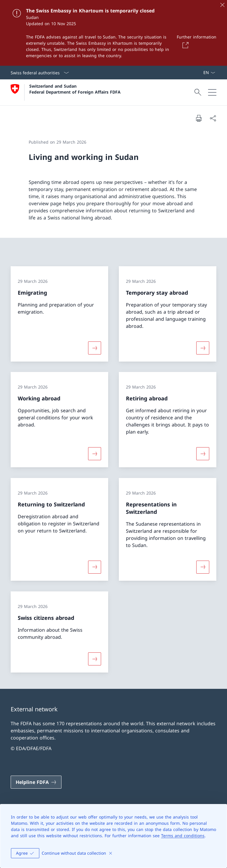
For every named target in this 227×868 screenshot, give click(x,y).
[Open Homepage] (66, 92)
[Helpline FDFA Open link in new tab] (36, 782)
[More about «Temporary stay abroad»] (203, 348)
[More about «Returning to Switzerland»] (95, 567)
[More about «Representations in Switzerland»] (203, 567)
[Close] (222, 5)
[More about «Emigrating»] (95, 348)
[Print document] (199, 118)
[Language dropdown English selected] (209, 73)
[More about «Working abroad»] (95, 454)
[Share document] (213, 118)
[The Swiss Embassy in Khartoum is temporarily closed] (113, 33)
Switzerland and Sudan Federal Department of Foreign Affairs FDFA (75, 89)
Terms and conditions (183, 836)
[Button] (184, 45)
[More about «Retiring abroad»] (203, 454)
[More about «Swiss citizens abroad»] (95, 659)
